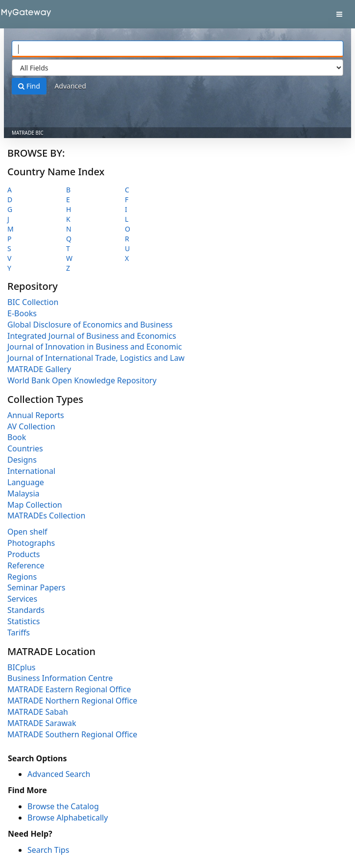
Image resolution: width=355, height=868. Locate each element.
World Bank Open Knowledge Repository (82, 380)
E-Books (22, 313)
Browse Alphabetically (68, 818)
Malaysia (24, 493)
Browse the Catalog (63, 806)
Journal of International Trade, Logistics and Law (96, 358)
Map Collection (35, 505)
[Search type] (177, 68)
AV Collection (31, 426)
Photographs (31, 543)
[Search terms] (177, 49)
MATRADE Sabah (38, 712)
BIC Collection (33, 302)
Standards (26, 610)
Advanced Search (59, 774)
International (31, 471)
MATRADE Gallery (39, 369)
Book (17, 437)
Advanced (70, 86)
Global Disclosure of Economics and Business (90, 325)
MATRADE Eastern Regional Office (69, 689)
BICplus (21, 667)
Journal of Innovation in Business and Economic (95, 347)
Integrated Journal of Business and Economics (92, 336)
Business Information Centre (60, 678)
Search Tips (48, 850)
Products (24, 554)
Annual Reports (36, 415)
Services (22, 599)
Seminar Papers (36, 587)
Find (29, 86)
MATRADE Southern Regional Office (72, 734)
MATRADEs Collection (46, 516)
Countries (25, 448)
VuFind (24, 15)
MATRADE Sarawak (42, 723)
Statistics (24, 621)
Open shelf (27, 532)
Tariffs (19, 633)
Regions (22, 577)
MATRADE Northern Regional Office (72, 701)
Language (26, 482)
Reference (26, 565)
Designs (22, 460)
